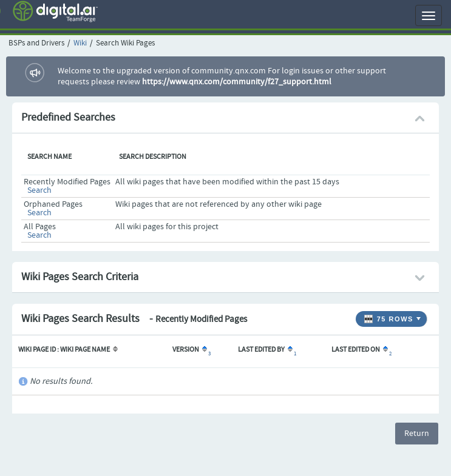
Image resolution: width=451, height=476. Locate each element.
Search (39, 190)
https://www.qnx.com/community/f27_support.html (237, 82)
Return (417, 434)
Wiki (80, 43)
